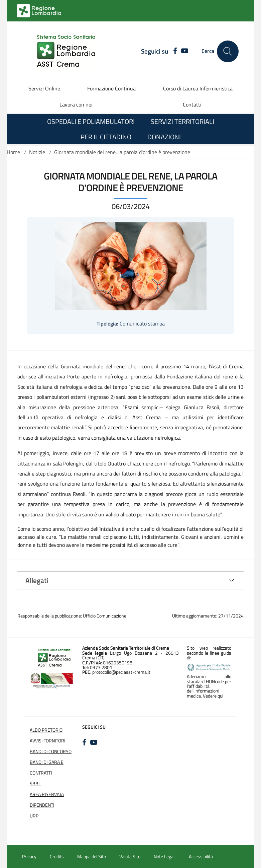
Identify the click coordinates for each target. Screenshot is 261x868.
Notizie (37, 152)
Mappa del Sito (92, 857)
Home (13, 152)
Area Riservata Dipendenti (47, 800)
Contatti (192, 104)
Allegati (37, 580)
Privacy (29, 857)
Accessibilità (201, 857)
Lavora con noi (76, 104)
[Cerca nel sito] (228, 51)
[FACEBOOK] (173, 51)
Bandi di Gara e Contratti (47, 768)
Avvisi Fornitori (47, 741)
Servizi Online (44, 88)
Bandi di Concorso (51, 751)
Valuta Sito (130, 857)
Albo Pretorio (46, 730)
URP (34, 816)
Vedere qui (213, 696)
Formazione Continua (111, 88)
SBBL (35, 784)
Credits (57, 857)
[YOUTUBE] (185, 51)
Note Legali (165, 857)
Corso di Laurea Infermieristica (198, 88)
